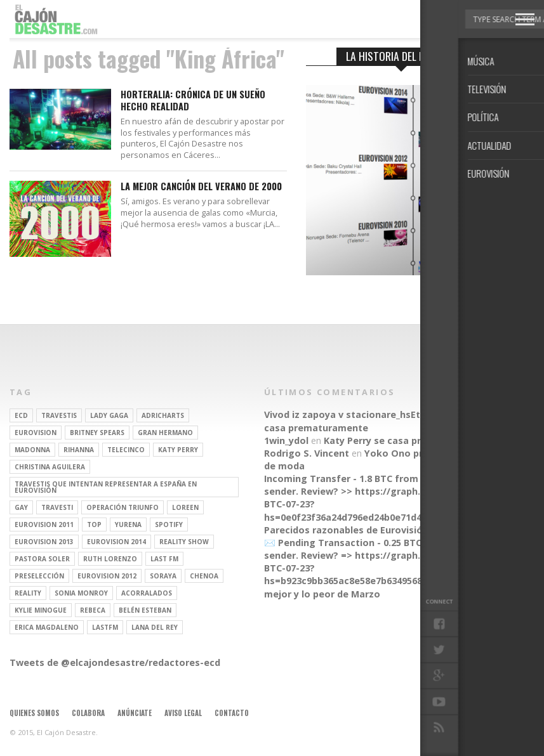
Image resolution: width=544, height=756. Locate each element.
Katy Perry (178, 450)
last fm (164, 559)
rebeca (93, 610)
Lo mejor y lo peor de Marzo (373, 587)
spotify (169, 525)
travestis (59, 415)
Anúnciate (135, 713)
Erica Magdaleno (47, 627)
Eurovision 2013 (44, 542)
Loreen (185, 507)
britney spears (97, 433)
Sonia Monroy (81, 593)
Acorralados (147, 593)
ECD (21, 415)
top (94, 525)
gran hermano (165, 433)
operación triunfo (123, 507)
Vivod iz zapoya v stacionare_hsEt (342, 414)
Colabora (88, 713)
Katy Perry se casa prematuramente (408, 440)
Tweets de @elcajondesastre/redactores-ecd (115, 662)
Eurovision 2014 (116, 542)
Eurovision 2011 (44, 525)
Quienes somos (34, 713)
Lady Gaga (109, 415)
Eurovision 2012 (107, 576)
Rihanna (79, 450)
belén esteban (145, 610)
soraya (163, 576)
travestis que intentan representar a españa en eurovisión (106, 487)
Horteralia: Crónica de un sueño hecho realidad (193, 101)
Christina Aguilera (50, 467)
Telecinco (126, 450)
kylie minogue (41, 610)
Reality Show (184, 542)
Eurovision (36, 433)
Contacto (232, 713)
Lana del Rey (155, 627)
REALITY (28, 593)
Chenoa (204, 576)
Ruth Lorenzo (110, 559)
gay (21, 507)
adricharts (163, 415)
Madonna (32, 450)
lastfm (105, 627)
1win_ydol (286, 440)
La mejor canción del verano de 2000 (201, 187)
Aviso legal (183, 713)
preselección (39, 576)
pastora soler (42, 559)
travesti (57, 507)
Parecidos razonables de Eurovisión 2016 (358, 530)
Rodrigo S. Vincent (307, 453)
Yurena (128, 525)
